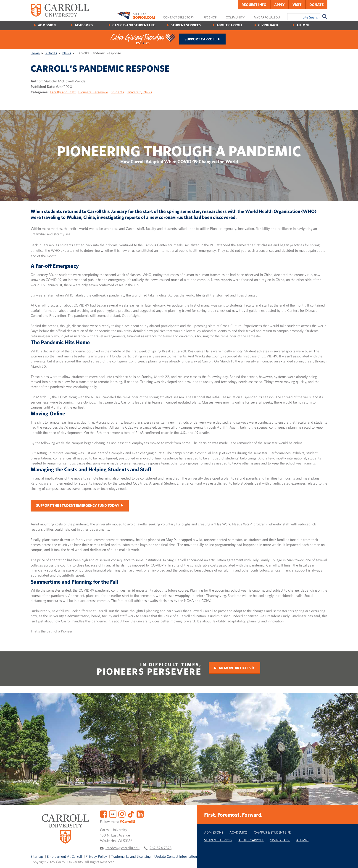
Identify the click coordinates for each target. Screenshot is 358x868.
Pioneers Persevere (93, 92)
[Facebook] (104, 814)
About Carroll (229, 25)
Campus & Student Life (272, 832)
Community (235, 17)
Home (35, 53)
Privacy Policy (96, 856)
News (67, 53)
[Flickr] (113, 814)
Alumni (303, 25)
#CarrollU (127, 821)
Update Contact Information (176, 856)
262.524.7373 (161, 848)
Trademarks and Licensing (131, 856)
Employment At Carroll (64, 856)
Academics (84, 25)
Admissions (214, 832)
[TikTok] (131, 814)
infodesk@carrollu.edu (122, 848)
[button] (350, 860)
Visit (297, 5)
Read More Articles (232, 668)
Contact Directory (179, 17)
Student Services (186, 25)
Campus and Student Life (134, 25)
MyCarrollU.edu (267, 17)
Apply (279, 5)
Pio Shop (210, 17)
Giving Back (268, 25)
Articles (51, 53)
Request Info (254, 5)
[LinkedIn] (140, 814)
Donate (317, 5)
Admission (47, 25)
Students (117, 92)
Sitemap (37, 856)
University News (139, 92)
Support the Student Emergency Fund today (78, 505)
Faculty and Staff (63, 92)
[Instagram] (122, 814)
